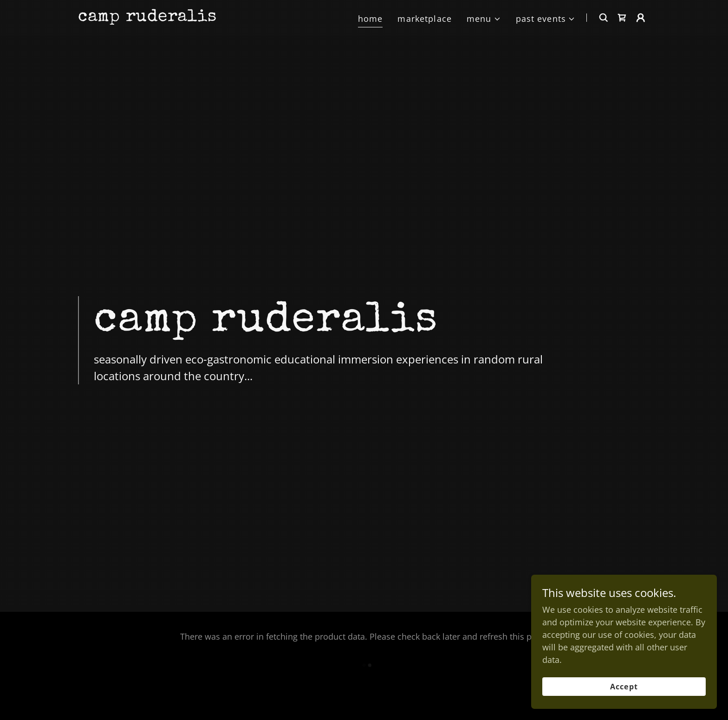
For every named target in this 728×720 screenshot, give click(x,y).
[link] (147, 18)
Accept (624, 687)
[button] (484, 19)
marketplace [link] (424, 19)
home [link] (370, 19)
